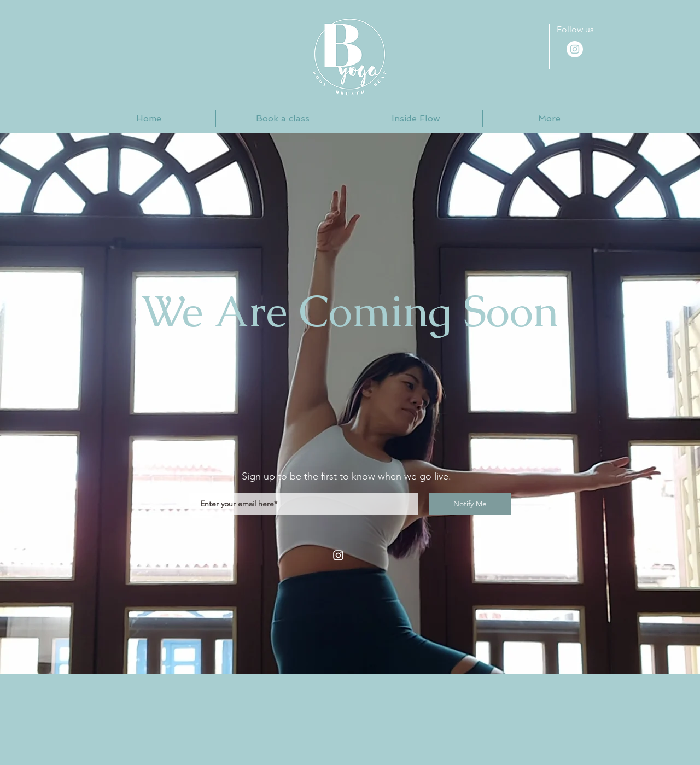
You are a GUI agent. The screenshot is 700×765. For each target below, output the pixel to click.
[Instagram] (338, 555)
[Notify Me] (470, 504)
